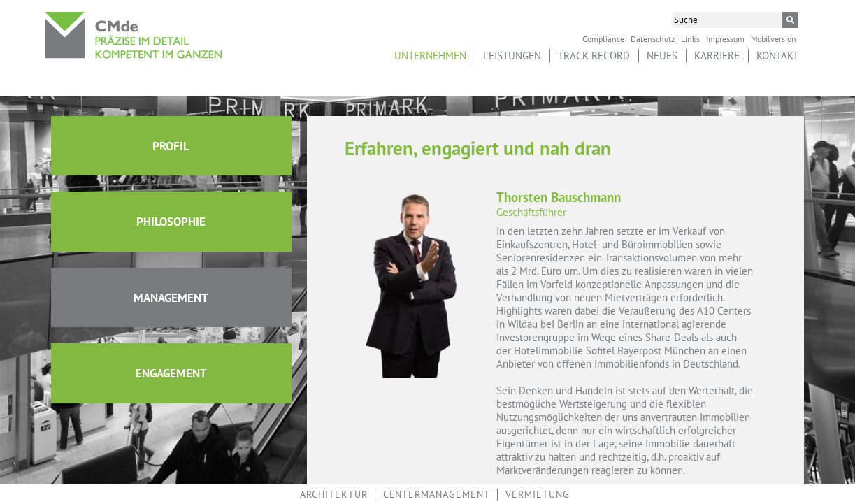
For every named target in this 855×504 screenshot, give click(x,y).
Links (690, 38)
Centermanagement (437, 494)
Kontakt (777, 56)
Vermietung (538, 494)
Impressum (725, 38)
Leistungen (512, 56)
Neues (662, 56)
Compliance (603, 38)
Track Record (594, 56)
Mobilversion (774, 38)
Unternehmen (430, 56)
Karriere (717, 56)
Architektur (334, 494)
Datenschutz (653, 38)
